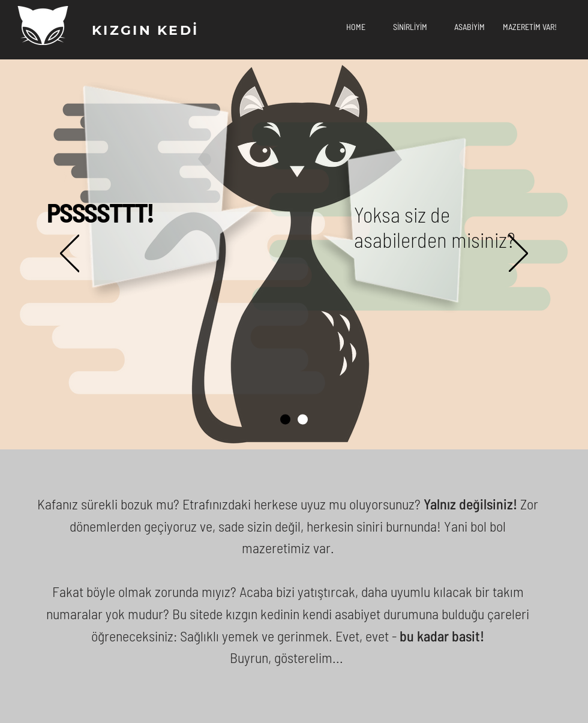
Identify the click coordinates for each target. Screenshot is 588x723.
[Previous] (70, 254)
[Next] (518, 254)
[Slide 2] (303, 420)
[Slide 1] (285, 420)
